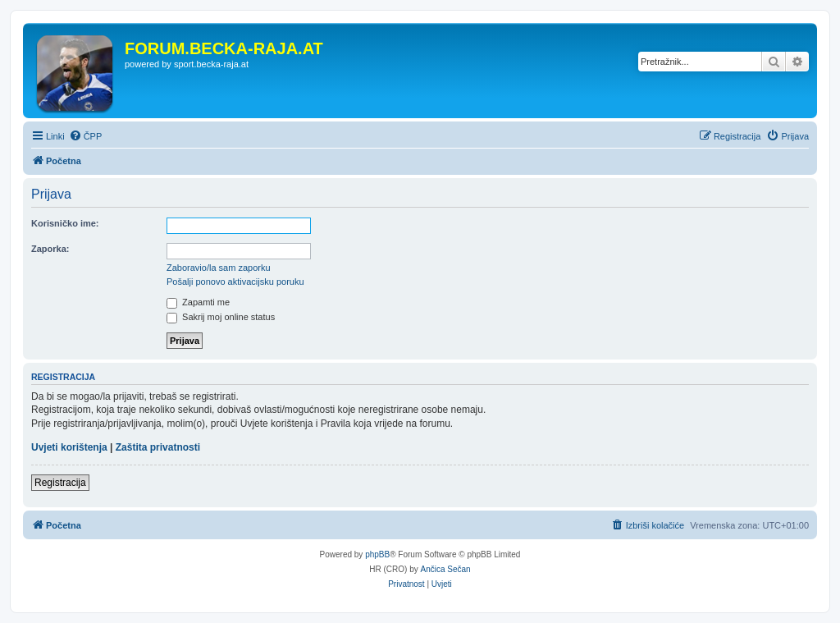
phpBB (377, 554)
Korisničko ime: (65, 223)
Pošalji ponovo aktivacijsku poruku (235, 282)
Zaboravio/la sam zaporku (219, 268)
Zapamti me (198, 302)
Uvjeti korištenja (69, 447)
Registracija (60, 483)
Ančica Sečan (446, 569)
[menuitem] (86, 136)
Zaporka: (50, 249)
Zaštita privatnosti (158, 447)
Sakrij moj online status (221, 317)
